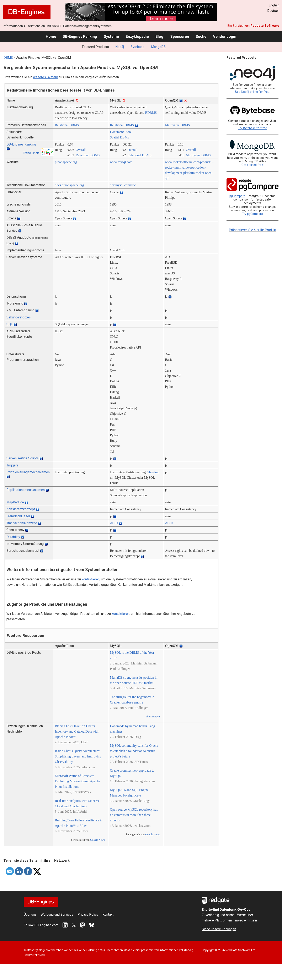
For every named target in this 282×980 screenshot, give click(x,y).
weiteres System (46, 77)
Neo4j (120, 47)
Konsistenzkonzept (21, 509)
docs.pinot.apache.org (69, 185)
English (274, 5)
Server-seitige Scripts (23, 458)
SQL (10, 324)
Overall (81, 150)
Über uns (30, 915)
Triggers (12, 465)
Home (51, 36)
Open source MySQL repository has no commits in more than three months (134, 815)
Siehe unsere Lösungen (219, 929)
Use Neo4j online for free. (253, 92)
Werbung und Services (57, 915)
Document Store (121, 132)
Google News (97, 840)
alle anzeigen (153, 717)
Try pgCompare (252, 214)
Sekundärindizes (19, 317)
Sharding (153, 472)
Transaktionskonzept (22, 523)
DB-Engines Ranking (80, 36)
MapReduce (15, 502)
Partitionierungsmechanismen (28, 472)
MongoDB (158, 47)
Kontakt (108, 915)
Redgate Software (265, 26)
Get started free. (253, 165)
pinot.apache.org (66, 162)
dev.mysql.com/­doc (123, 185)
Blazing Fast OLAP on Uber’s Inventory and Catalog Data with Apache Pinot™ (77, 731)
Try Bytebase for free (253, 128)
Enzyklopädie (137, 36)
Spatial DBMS (120, 137)
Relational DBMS (67, 125)
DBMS (8, 58)
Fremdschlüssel (18, 516)
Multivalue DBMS (177, 125)
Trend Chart (31, 153)
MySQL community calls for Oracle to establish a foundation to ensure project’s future (134, 751)
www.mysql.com (121, 162)
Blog (159, 36)
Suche (201, 36)
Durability (13, 537)
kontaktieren (91, 579)
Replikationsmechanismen (26, 490)
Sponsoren (180, 36)
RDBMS (151, 113)
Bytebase (137, 47)
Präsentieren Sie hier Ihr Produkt (252, 230)
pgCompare (237, 196)
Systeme (111, 36)
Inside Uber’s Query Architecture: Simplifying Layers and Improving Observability (78, 756)
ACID (114, 523)
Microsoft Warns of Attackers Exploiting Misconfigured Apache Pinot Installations (78, 781)
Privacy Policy (88, 915)
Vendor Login (225, 36)
